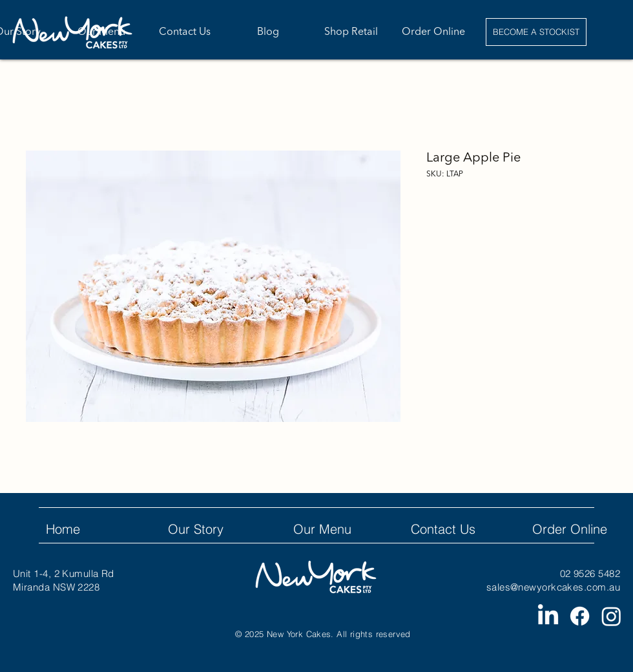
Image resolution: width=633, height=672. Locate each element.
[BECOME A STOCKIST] (536, 32)
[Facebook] (580, 616)
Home (63, 529)
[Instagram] (611, 616)
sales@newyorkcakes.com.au (553, 587)
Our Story (196, 529)
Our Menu (322, 529)
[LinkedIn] (548, 616)
